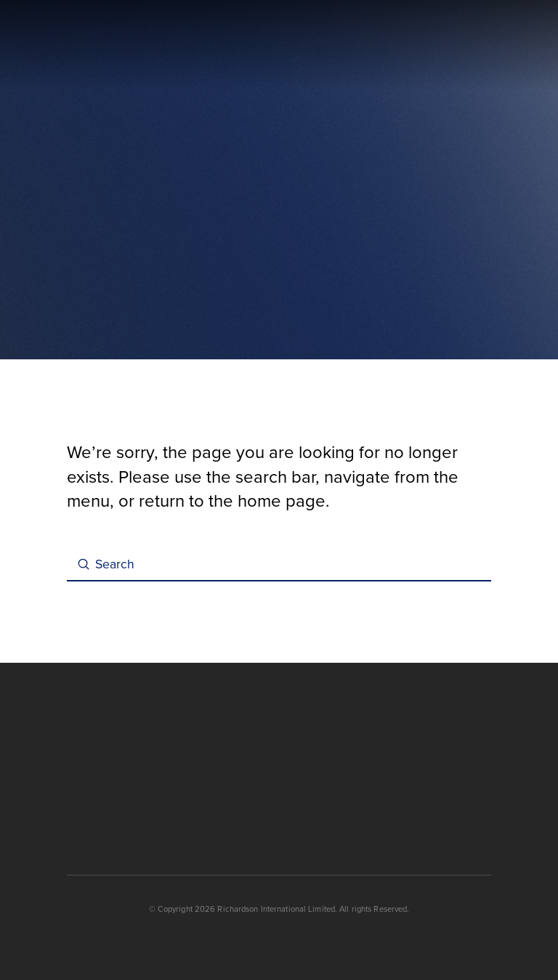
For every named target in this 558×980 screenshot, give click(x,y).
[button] (485, 46)
